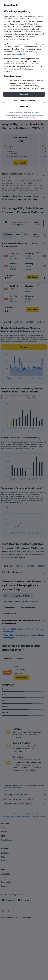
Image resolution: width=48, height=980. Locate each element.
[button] (24, 94)
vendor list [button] (21, 54)
